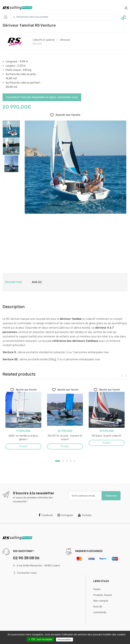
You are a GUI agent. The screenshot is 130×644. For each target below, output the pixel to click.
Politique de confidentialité (91, 639)
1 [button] (58, 461)
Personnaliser (64, 640)
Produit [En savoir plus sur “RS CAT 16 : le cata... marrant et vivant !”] (65, 446)
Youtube (85, 515)
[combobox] (65, 17)
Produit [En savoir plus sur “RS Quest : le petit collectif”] (107, 443)
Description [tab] (13, 282)
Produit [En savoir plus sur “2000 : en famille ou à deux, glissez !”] (23, 446)
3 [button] (67, 461)
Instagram (65, 515)
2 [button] (63, 461)
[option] (75, 167)
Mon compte (101, 601)
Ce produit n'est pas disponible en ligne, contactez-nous (42, 97)
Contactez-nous (25, 573)
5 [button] (74, 461)
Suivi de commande (100, 609)
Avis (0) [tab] (37, 282)
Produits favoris (103, 595)
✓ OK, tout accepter (40, 639)
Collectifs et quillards (44, 40)
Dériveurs (65, 40)
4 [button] (71, 461)
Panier (97, 589)
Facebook (46, 515)
